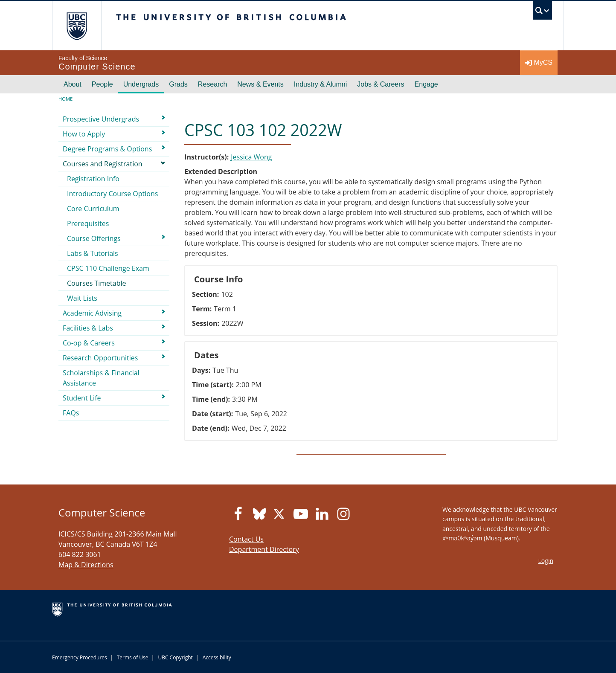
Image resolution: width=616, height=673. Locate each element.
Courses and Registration (103, 164)
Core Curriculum (93, 209)
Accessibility (217, 657)
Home (65, 99)
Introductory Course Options (112, 194)
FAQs (71, 413)
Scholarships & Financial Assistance (101, 378)
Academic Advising (92, 313)
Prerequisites (88, 223)
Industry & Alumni (321, 84)
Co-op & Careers (89, 343)
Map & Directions (86, 565)
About (73, 84)
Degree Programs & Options (107, 149)
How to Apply (84, 134)
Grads (178, 84)
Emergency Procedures (80, 657)
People (102, 84)
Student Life (82, 398)
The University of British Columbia (77, 26)
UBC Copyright (175, 657)
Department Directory (264, 549)
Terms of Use (133, 657)
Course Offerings (94, 238)
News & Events (260, 84)
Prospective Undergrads (101, 119)
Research (212, 84)
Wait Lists (82, 298)
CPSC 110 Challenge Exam (108, 268)
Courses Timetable (97, 283)
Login (546, 561)
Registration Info (93, 179)
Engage (426, 84)
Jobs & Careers (381, 84)
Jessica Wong (251, 157)
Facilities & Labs (88, 328)
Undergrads (141, 84)
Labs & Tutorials (93, 253)
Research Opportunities (100, 358)
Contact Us (246, 539)
